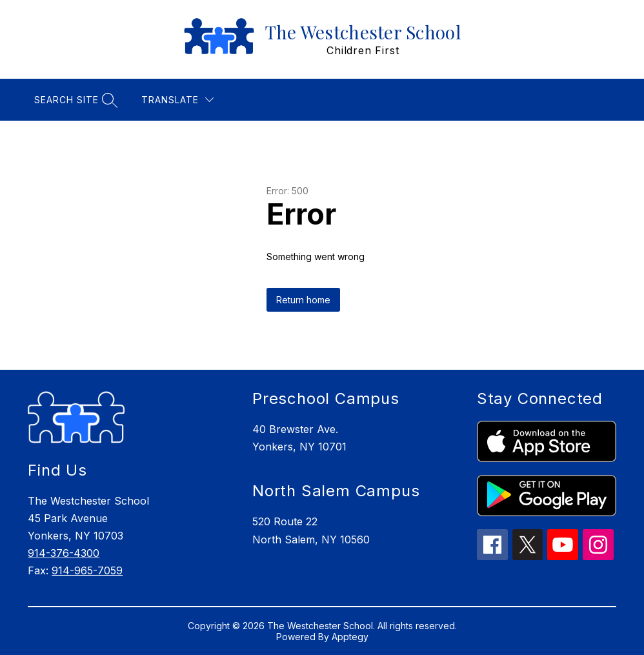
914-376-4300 (64, 553)
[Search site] (74, 100)
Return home (303, 300)
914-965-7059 (87, 570)
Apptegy (350, 637)
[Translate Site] (177, 100)
